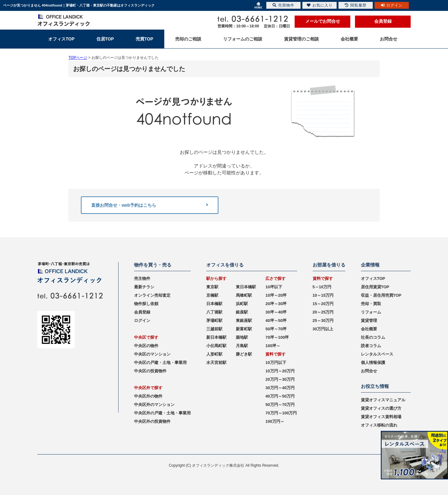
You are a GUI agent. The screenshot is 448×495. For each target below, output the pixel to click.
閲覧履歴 (356, 5)
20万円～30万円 (280, 379)
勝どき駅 (244, 354)
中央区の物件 (146, 346)
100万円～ (275, 421)
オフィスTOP (373, 278)
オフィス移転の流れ (379, 425)
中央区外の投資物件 (152, 421)
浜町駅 (242, 304)
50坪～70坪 (276, 329)
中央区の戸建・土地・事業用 (160, 363)
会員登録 (383, 21)
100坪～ (273, 346)
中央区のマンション (152, 354)
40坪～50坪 (276, 321)
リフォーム (371, 312)
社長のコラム (373, 337)
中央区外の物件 (148, 396)
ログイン (142, 321)
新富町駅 (244, 329)
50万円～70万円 (280, 405)
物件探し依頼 (146, 304)
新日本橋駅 (216, 337)
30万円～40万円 (280, 388)
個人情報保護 (373, 363)
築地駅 (242, 337)
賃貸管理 (369, 321)
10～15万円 (323, 295)
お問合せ (369, 371)
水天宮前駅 (216, 363)
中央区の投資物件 (150, 371)
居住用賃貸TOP (375, 287)
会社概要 (369, 329)
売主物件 (142, 278)
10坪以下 (274, 287)
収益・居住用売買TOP (381, 295)
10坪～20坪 (276, 295)
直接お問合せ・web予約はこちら (150, 205)
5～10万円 (322, 287)
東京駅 (212, 287)
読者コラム (371, 346)
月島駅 (242, 346)
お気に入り (320, 5)
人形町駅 (214, 354)
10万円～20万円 (280, 371)
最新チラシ (144, 287)
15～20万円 (323, 304)
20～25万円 (323, 312)
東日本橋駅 (246, 287)
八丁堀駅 (214, 312)
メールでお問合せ (323, 21)
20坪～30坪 (276, 304)
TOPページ (78, 58)
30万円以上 (323, 329)
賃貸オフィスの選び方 (381, 408)
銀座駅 (242, 312)
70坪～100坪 (277, 337)
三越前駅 (214, 329)
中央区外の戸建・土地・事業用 (162, 413)
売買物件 (283, 5)
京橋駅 (212, 295)
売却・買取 (371, 304)
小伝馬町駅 (216, 346)
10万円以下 (276, 363)
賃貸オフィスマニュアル (383, 400)
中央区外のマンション (154, 405)
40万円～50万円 (280, 396)
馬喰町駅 (244, 295)
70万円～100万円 (281, 413)
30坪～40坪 (276, 312)
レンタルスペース (377, 354)
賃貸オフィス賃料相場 (381, 417)
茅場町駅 (214, 321)
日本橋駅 (214, 304)
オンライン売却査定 (152, 295)
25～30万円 (323, 321)
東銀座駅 (244, 321)
